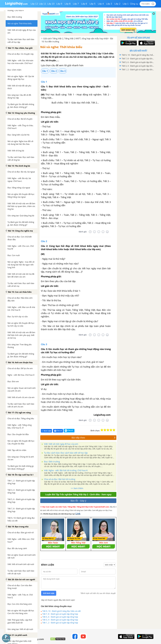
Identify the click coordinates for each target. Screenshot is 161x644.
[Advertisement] (138, 111)
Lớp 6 (84, 4)
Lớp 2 (117, 4)
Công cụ (134, 4)
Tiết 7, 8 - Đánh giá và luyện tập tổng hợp (60, 614)
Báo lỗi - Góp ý (78, 501)
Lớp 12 (34, 4)
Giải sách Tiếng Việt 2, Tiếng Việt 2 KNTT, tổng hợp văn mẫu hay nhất (76, 39)
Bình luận (46, 431)
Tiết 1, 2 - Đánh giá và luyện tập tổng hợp (60, 623)
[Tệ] (94, 232)
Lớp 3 (109, 4)
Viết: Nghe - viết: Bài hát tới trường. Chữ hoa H (66, 470)
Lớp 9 (59, 4)
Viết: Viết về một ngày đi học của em (61, 444)
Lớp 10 (51, 4)
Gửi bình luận (49, 593)
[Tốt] (103, 232)
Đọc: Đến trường (52, 462)
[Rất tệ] (90, 232)
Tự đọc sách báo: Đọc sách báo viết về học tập (66, 453)
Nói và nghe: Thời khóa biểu (61, 47)
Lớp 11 (43, 4)
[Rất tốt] (107, 232)
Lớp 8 (68, 4)
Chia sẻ (58, 431)
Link (78, 514)
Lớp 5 (93, 4)
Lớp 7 (76, 4)
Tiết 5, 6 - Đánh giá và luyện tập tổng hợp (60, 617)
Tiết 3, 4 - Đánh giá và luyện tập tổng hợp (60, 620)
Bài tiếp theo (93, 438)
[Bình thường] (99, 232)
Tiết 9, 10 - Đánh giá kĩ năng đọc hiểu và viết (62, 611)
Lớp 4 (101, 4)
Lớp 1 (126, 4)
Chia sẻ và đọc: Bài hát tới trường (59, 479)
